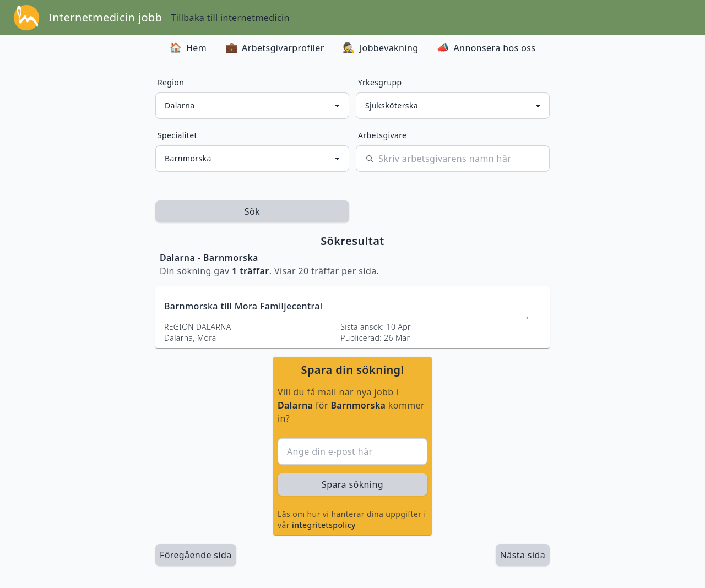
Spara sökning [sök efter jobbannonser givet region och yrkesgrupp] (352, 484)
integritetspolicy (324, 525)
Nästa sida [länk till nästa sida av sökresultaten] (523, 555)
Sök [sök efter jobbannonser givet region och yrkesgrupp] (252, 211)
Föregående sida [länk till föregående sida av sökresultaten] (196, 555)
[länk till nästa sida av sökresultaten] (523, 555)
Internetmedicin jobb (105, 17)
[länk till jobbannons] (352, 317)
